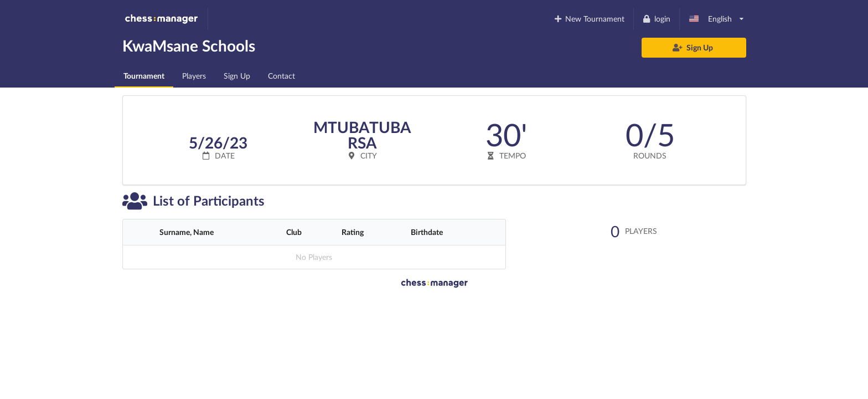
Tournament (144, 76)
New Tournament (589, 19)
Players (194, 76)
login (656, 19)
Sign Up (693, 47)
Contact (281, 76)
